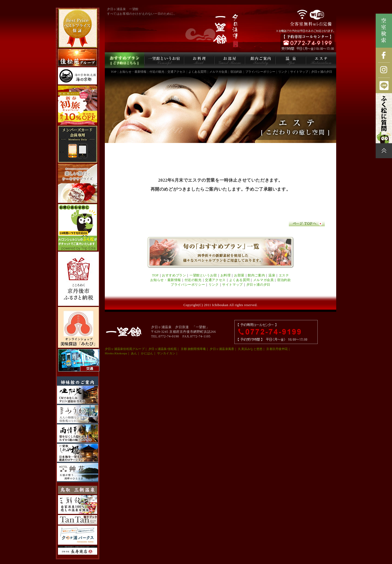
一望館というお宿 (203, 275)
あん (134, 353)
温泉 (272, 275)
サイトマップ (299, 72)
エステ (284, 275)
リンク (283, 72)
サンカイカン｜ (168, 353)
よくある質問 (197, 72)
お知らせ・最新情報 (133, 72)
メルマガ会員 (218, 72)
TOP (114, 72)
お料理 (226, 275)
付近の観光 (157, 72)
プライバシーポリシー (260, 72)
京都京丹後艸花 (277, 349)
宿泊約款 (236, 72)
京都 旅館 (187, 349)
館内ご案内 (256, 275)
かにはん (147, 353)
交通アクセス (176, 72)
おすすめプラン (174, 275)
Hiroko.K (111, 353)
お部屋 (239, 275)
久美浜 (243, 349)
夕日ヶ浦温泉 (114, 349)
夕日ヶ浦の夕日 (322, 72)
